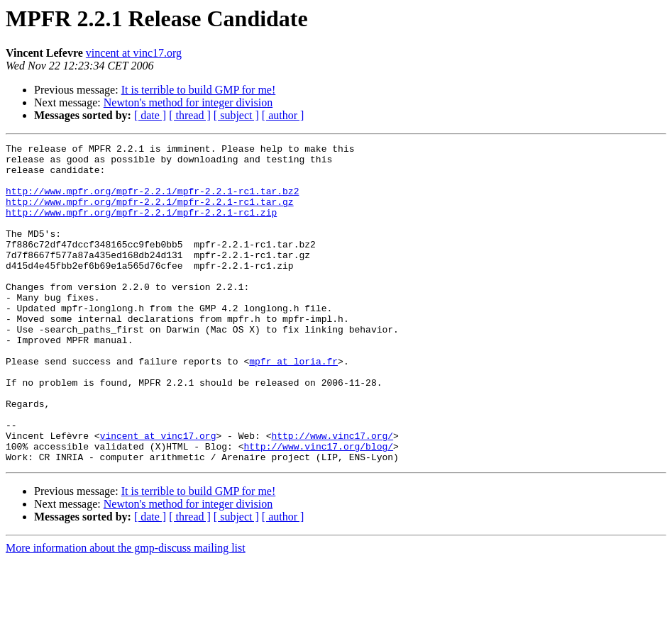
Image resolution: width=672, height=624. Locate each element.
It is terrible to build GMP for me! (199, 90)
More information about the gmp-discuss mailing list (126, 612)
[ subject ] (236, 115)
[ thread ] (190, 115)
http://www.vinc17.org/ (332, 495)
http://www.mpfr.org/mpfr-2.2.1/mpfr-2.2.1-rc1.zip (141, 227)
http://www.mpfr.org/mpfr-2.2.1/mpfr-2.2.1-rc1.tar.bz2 (152, 201)
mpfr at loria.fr (293, 406)
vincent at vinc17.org (134, 53)
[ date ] (150, 115)
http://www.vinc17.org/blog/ (318, 508)
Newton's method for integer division (188, 102)
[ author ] (283, 115)
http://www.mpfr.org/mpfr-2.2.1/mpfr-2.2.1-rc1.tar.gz (150, 214)
